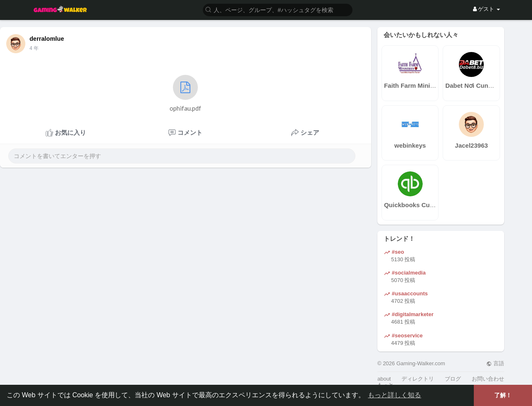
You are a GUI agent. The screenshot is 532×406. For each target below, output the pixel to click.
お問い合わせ (488, 379)
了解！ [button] (503, 395)
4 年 (34, 48)
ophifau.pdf (185, 93)
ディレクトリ (418, 379)
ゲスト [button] (486, 9)
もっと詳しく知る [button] (394, 395)
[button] (278, 9)
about (384, 379)
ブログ (453, 379)
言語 (495, 363)
